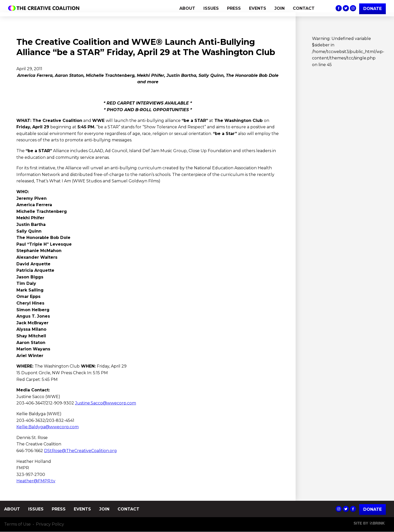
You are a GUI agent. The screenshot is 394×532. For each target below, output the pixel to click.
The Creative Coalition (45, 8)
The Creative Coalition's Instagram (353, 8)
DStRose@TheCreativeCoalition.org (80, 451)
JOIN (279, 8)
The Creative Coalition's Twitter (346, 8)
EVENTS (258, 8)
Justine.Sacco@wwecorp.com (106, 403)
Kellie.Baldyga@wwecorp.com (48, 427)
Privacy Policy (50, 524)
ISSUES (211, 8)
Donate (372, 509)
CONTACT (304, 8)
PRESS (234, 8)
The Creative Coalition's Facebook (339, 8)
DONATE (372, 9)
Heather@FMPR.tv (36, 481)
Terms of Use (17, 524)
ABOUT (187, 8)
